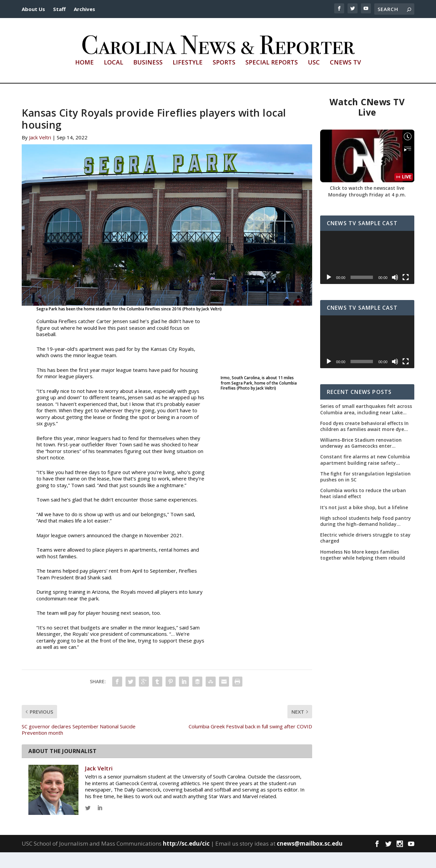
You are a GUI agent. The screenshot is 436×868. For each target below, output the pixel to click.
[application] (367, 273)
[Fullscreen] (406, 293)
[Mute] (395, 293)
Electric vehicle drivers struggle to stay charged (365, 554)
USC (314, 79)
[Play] (329, 293)
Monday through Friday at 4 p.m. (367, 210)
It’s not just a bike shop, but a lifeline (364, 523)
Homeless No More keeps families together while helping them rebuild (363, 570)
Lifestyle (188, 79)
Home (84, 79)
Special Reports (272, 79)
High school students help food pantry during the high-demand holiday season (366, 537)
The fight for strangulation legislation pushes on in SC (365, 492)
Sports (224, 79)
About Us (33, 9)
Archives (84, 9)
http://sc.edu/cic (186, 859)
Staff (59, 9)
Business (148, 79)
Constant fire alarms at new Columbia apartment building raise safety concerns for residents (365, 475)
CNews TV (345, 79)
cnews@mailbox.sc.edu (310, 859)
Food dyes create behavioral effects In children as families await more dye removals (364, 442)
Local (114, 79)
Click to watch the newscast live (367, 204)
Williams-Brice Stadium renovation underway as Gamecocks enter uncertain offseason (361, 459)
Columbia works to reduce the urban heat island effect (363, 509)
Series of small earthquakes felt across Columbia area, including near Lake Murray (366, 425)
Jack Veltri (40, 153)
